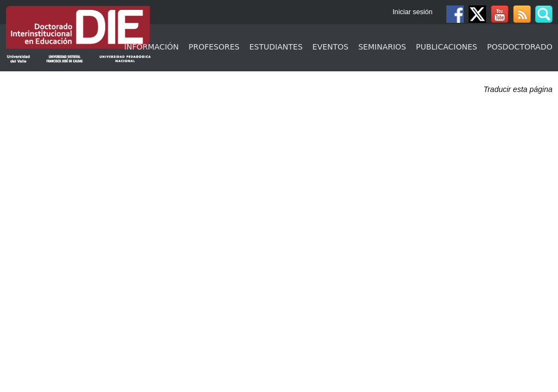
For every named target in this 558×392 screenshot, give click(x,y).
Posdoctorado (520, 47)
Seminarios (382, 47)
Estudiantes (276, 47)
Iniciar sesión (413, 12)
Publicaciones (446, 47)
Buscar (544, 14)
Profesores (214, 47)
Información (151, 47)
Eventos (330, 47)
